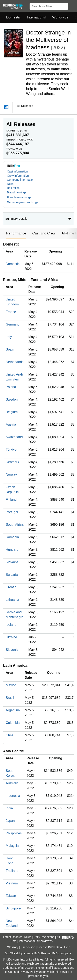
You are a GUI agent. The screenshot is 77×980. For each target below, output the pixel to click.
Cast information (17, 171)
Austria (11, 424)
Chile (9, 735)
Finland (11, 500)
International (37, 17)
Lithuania (12, 600)
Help (67, 947)
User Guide (28, 947)
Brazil (10, 698)
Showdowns (45, 941)
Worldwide (60, 17)
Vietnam (12, 883)
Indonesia (13, 796)
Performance (16, 233)
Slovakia (12, 562)
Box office (13, 188)
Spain (10, 349)
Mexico (11, 685)
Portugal (12, 512)
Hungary (12, 550)
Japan (10, 821)
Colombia (13, 723)
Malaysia (12, 846)
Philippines (14, 833)
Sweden (12, 399)
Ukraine (11, 637)
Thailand (12, 871)
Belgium (12, 412)
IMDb (56, 953)
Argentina (13, 710)
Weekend (48, 937)
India (9, 808)
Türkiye (11, 449)
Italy (9, 337)
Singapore (13, 908)
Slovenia (12, 650)
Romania (12, 537)
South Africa (15, 525)
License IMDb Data (50, 947)
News (11, 184)
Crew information (18, 176)
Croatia (11, 587)
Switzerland (14, 437)
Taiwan (11, 896)
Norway (11, 475)
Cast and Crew (44, 233)
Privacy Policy (29, 972)
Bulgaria (12, 575)
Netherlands (15, 362)
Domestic (13, 17)
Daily (37, 937)
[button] (72, 6)
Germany (13, 324)
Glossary (12, 947)
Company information (21, 180)
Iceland (11, 625)
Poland (11, 387)
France (11, 312)
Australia (12, 783)
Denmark (12, 462)
